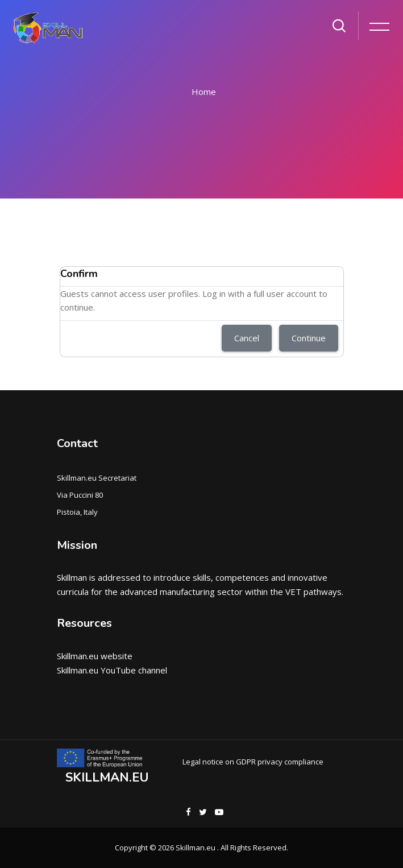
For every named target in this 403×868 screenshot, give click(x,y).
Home (204, 92)
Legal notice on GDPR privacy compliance (253, 762)
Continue (309, 338)
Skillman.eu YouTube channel (112, 670)
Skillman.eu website (95, 656)
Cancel (247, 338)
